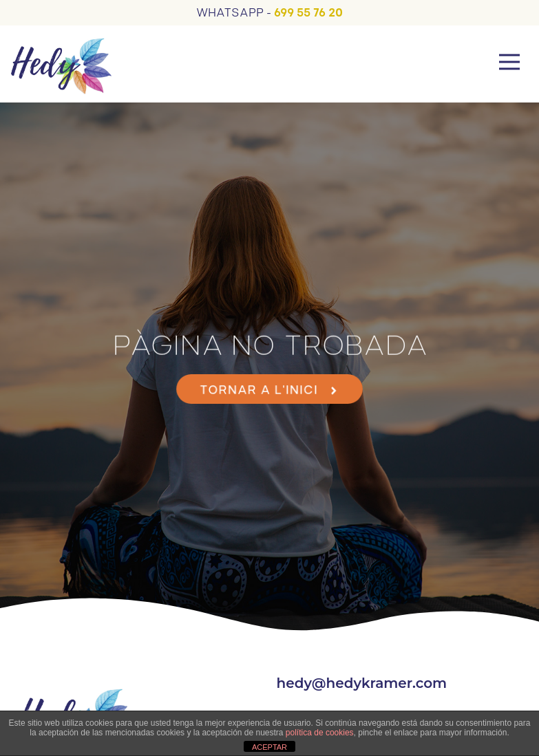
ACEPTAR (269, 747)
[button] (510, 64)
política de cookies (320, 733)
